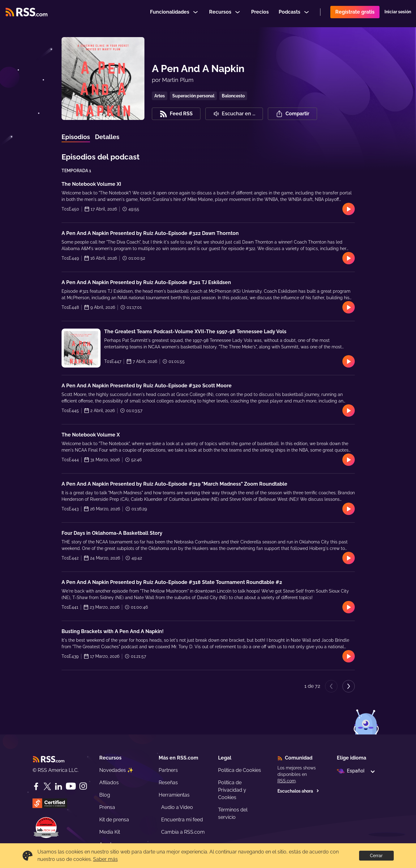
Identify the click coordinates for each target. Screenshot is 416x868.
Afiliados (109, 783)
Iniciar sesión (398, 14)
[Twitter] (47, 786)
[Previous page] (331, 686)
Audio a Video (177, 807)
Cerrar (376, 856)
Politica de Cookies (240, 770)
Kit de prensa (114, 820)
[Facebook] (36, 786)
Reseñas (168, 783)
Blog (105, 795)
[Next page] (349, 686)
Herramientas (174, 795)
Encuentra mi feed (182, 820)
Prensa (107, 807)
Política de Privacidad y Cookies (232, 790)
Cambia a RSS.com (183, 832)
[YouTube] (71, 786)
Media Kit (110, 832)
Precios (260, 13)
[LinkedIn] (58, 786)
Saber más (105, 859)
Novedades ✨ (116, 770)
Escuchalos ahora (298, 791)
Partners (168, 770)
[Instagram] (83, 786)
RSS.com (287, 781)
